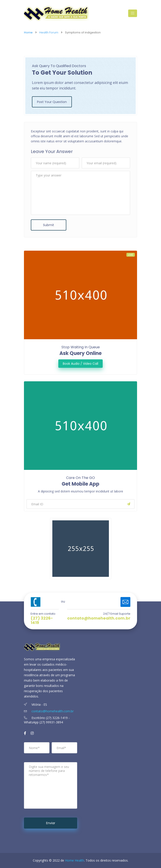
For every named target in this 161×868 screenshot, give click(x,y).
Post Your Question (52, 102)
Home (28, 32)
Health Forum (49, 32)
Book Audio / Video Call (80, 364)
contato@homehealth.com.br (99, 618)
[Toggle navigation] (133, 13)
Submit (49, 225)
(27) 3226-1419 (42, 620)
